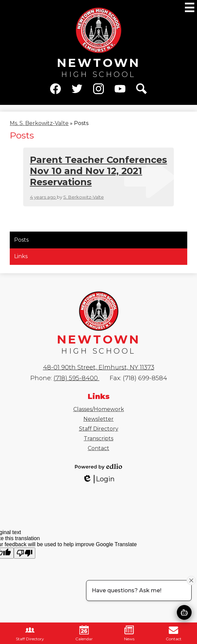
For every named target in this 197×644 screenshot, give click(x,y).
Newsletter (98, 419)
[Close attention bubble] (191, 580)
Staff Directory (99, 429)
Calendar (84, 633)
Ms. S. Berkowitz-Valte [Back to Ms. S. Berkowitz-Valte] (39, 123)
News (129, 633)
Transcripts (98, 438)
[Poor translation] (25, 553)
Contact (98, 448)
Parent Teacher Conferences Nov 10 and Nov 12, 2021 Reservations (98, 171)
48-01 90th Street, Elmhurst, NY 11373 (99, 367)
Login (98, 479)
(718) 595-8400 (76, 378)
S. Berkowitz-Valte (84, 197)
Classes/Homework (99, 409)
